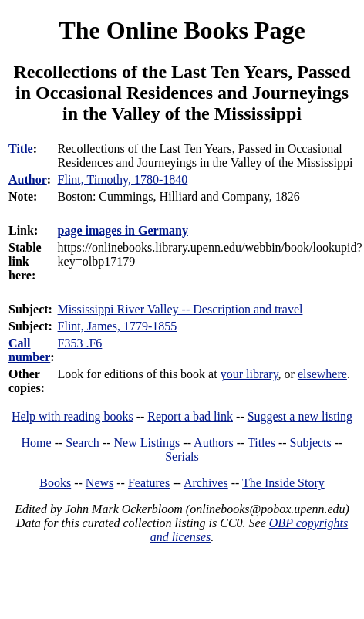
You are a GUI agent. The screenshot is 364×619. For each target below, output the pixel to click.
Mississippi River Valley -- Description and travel (180, 309)
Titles (261, 443)
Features (149, 483)
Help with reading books (72, 416)
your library (249, 374)
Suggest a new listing (300, 416)
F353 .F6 (80, 343)
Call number (29, 350)
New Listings (147, 443)
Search (83, 443)
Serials (182, 457)
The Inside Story (283, 483)
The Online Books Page (182, 30)
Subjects (311, 443)
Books (55, 483)
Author (28, 179)
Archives (206, 483)
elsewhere (322, 374)
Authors (214, 443)
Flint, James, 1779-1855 (118, 326)
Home (37, 443)
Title (21, 149)
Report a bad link (190, 416)
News (99, 483)
